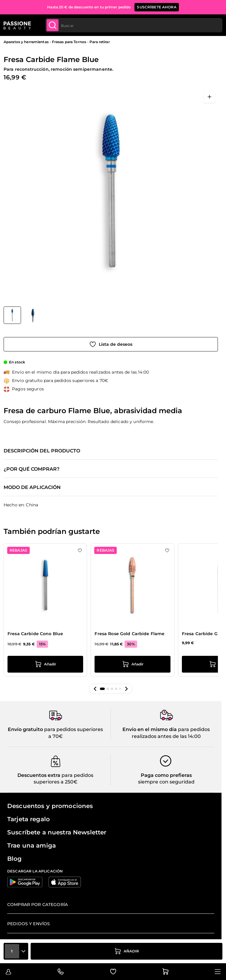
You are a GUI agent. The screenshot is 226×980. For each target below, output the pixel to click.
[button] (95, 689)
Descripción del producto (42, 451)
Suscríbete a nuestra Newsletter (57, 832)
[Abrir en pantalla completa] (209, 97)
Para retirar (99, 42)
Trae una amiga (32, 845)
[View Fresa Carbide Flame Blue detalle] (33, 315)
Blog (15, 859)
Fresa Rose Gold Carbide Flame (130, 634)
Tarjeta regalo (29, 819)
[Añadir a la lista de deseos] (111, 344)
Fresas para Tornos (69, 42)
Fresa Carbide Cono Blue (35, 634)
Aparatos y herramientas (26, 42)
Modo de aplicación (32, 487)
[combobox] (134, 25)
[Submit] (53, 25)
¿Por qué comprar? (32, 469)
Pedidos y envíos (29, 924)
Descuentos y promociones (50, 806)
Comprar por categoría (38, 905)
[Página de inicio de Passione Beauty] (17, 25)
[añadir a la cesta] (127, 951)
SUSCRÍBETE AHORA (157, 7)
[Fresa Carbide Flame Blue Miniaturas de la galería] (23, 315)
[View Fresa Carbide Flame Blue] (12, 315)
